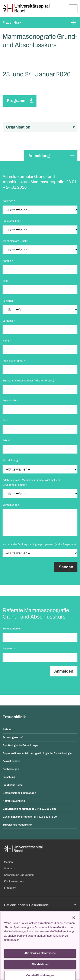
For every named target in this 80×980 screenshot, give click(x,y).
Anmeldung (39, 156)
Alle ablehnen (40, 964)
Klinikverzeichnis (14, 881)
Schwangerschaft (13, 737)
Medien (8, 862)
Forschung (9, 777)
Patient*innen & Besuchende (26, 905)
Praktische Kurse (13, 785)
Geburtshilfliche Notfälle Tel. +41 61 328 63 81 (29, 809)
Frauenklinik (12, 22)
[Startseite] (26, 8)
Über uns (9, 868)
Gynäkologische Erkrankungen (21, 745)
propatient (10, 888)
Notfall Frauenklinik (14, 801)
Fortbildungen (11, 769)
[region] (40, 946)
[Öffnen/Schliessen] (73, 9)
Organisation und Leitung (19, 875)
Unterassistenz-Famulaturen (19, 793)
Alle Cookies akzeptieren (40, 953)
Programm (17, 101)
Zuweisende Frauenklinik (17, 825)
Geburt (7, 729)
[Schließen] (74, 918)
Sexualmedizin (11, 761)
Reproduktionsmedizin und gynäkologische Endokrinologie (37, 753)
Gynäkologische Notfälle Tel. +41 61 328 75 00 (30, 817)
